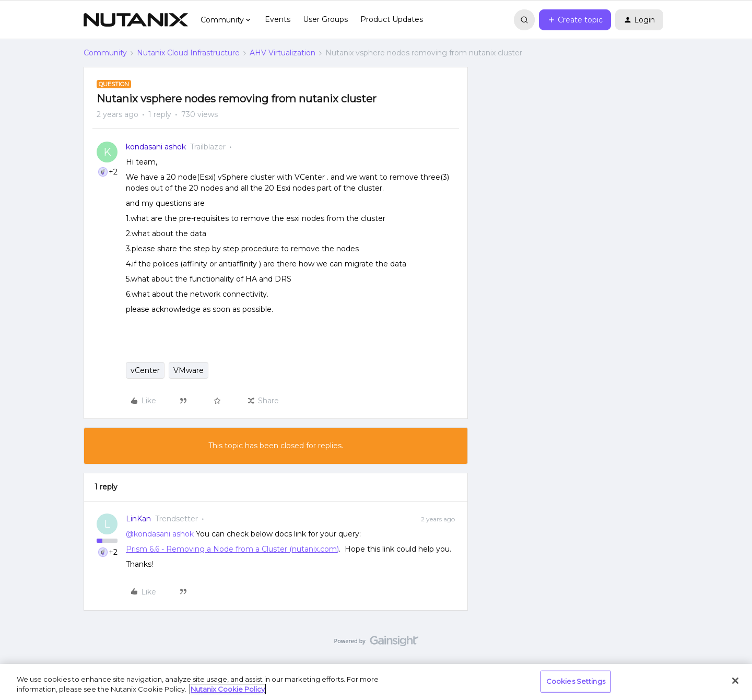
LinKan (138, 519)
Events (278, 19)
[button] (575, 20)
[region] (376, 682)
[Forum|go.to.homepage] (136, 20)
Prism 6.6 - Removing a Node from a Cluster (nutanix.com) (232, 549)
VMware (189, 370)
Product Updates (392, 19)
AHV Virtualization (283, 53)
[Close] (735, 681)
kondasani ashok (156, 147)
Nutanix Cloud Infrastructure (188, 53)
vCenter (145, 370)
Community (105, 53)
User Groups (325, 19)
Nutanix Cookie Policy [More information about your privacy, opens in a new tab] (228, 689)
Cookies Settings (576, 681)
